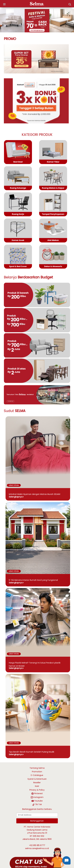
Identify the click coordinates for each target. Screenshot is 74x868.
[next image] (66, 21)
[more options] (4, 4)
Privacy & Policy (37, 790)
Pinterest (38, 793)
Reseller (37, 783)
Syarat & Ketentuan (37, 779)
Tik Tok (38, 804)
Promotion (37, 772)
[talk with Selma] (37, 859)
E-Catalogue (37, 775)
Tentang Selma (37, 768)
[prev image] (8, 21)
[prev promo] (65, 59)
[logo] (37, 4)
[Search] (70, 4)
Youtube (38, 801)
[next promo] (8, 59)
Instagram (38, 797)
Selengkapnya (16, 497)
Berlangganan (37, 821)
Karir (37, 786)
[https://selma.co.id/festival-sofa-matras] (37, 21)
